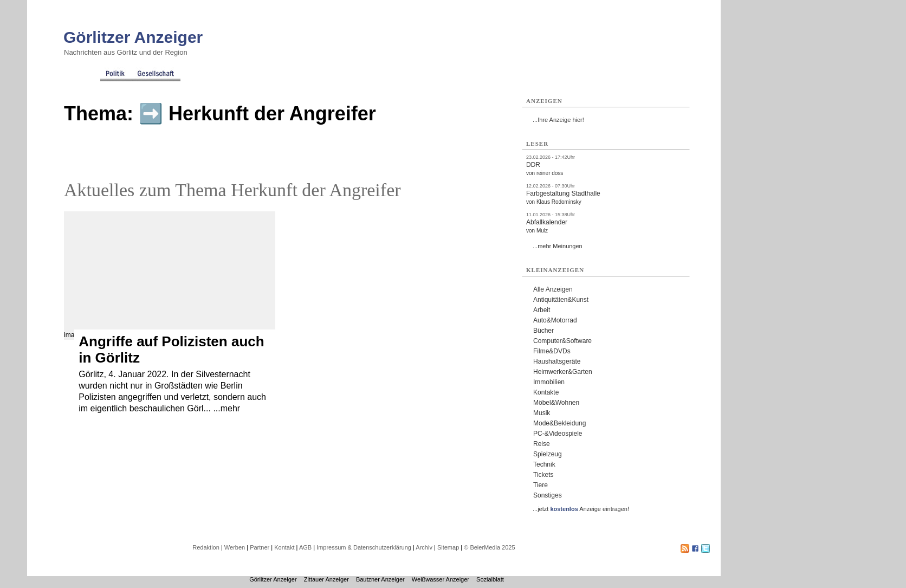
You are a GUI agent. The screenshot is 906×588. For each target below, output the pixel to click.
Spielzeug (548, 454)
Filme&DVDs (552, 351)
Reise (542, 444)
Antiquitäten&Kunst (561, 300)
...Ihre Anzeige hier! (558, 120)
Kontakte (546, 392)
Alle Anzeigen (553, 289)
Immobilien (549, 382)
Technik (544, 464)
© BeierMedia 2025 (489, 547)
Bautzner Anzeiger (380, 579)
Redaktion (206, 547)
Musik (542, 413)
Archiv (424, 547)
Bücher (543, 331)
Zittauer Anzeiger (326, 579)
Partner (260, 547)
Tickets (543, 475)
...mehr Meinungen (558, 246)
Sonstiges (548, 495)
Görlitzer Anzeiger (133, 37)
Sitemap (448, 547)
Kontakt (284, 547)
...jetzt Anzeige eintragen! (581, 509)
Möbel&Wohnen (556, 403)
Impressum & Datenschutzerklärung (364, 547)
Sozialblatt (490, 579)
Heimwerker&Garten (563, 372)
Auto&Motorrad (555, 320)
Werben (235, 547)
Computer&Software (562, 341)
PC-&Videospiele (558, 434)
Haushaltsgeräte (557, 361)
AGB (305, 547)
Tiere (541, 485)
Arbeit (542, 310)
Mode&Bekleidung (559, 423)
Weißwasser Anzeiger (441, 579)
